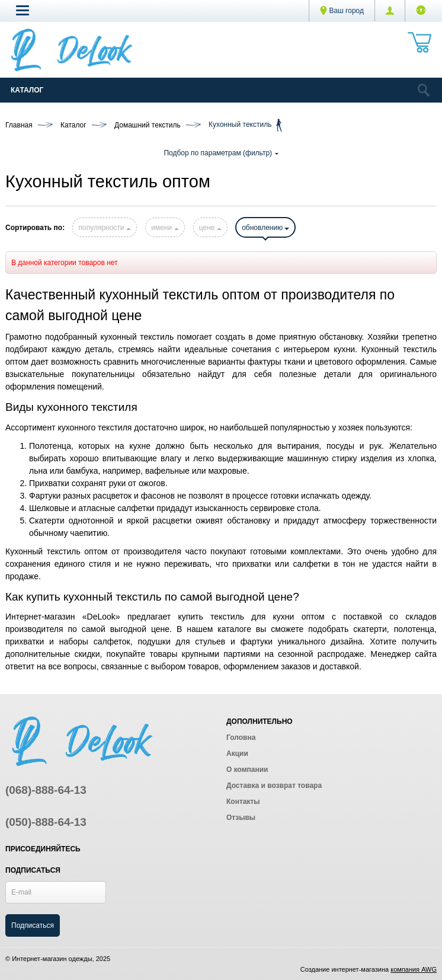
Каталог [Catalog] (27, 90)
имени (165, 228)
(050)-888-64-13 (46, 822)
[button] (23, 10)
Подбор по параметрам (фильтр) (221, 153)
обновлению (265, 228)
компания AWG (414, 969)
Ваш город (342, 11)
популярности (104, 228)
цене (210, 228)
